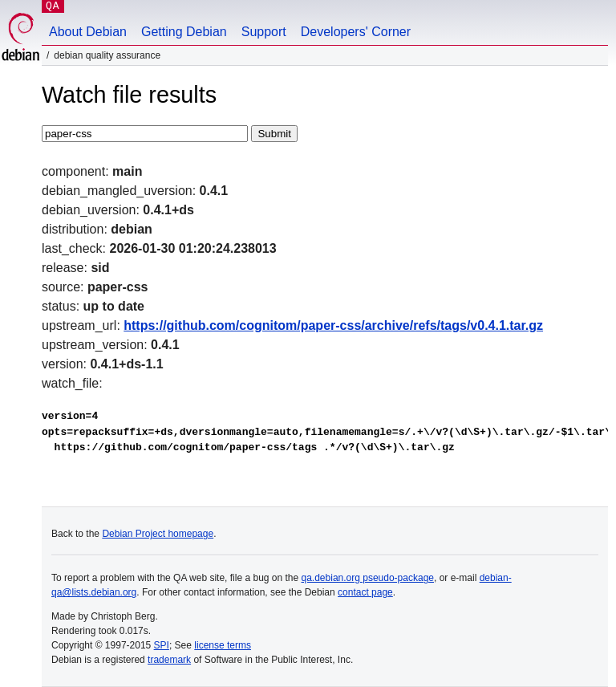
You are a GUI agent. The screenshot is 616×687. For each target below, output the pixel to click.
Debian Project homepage (158, 534)
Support (264, 32)
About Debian (88, 32)
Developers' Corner (356, 32)
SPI (162, 645)
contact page (365, 592)
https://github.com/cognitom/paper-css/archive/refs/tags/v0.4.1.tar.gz (333, 325)
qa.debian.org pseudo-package (368, 578)
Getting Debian (184, 32)
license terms (223, 645)
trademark (169, 660)
